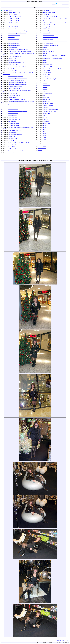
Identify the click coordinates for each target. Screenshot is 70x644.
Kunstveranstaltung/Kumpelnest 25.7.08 (17, 33)
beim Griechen (12, 69)
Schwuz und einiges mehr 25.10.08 (16, 63)
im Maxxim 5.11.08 (13, 71)
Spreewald (11, 25)
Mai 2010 (45, 83)
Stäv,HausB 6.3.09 (13, 139)
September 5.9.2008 (13, 47)
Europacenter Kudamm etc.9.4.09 (16, 151)
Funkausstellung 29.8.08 (14, 43)
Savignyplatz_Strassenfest (49, 27)
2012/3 (44, 130)
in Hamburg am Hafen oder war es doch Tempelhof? (54, 23)
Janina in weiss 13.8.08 (14, 39)
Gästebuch (40, 150)
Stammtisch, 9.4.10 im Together (50, 79)
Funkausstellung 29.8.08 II (14, 45)
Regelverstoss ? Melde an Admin (63, 640)
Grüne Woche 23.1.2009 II (14, 119)
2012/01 (45, 126)
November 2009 (46, 53)
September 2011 (46, 122)
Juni (44, 115)
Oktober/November (47, 124)
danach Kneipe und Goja (14, 94)
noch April (45, 81)
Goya (44, 95)
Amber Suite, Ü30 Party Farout (50, 111)
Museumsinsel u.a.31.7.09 (49, 35)
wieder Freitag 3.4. (13, 149)
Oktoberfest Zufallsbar (48, 43)
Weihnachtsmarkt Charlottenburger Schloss (52, 59)
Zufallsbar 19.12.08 (13, 107)
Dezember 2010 (46, 101)
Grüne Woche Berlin (47, 65)
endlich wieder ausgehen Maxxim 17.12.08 (18, 100)
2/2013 (44, 140)
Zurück (53, 4)
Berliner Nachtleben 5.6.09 (49, 25)
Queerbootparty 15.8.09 (48, 39)
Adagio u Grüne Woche (48, 105)
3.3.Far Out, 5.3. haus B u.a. (49, 73)
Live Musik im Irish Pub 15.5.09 (50, 17)
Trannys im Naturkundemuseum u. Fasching (53, 69)
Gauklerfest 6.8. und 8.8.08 (14, 35)
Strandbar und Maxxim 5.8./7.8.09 (50, 37)
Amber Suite (46, 107)
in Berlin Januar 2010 (48, 67)
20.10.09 (45, 47)
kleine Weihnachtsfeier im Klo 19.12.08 (17, 105)
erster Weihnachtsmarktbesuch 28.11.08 (17, 82)
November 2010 (46, 99)
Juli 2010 (45, 89)
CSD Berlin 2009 (47, 29)
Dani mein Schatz (12, 98)
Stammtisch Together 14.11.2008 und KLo (18, 78)
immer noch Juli (46, 33)
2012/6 (44, 136)
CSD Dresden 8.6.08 (13, 23)
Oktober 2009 (46, 49)
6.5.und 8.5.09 (46, 15)
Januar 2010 (46, 63)
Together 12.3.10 (47, 75)
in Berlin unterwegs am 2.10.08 (15, 57)
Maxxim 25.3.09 (12, 145)
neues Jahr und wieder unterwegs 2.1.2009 (18, 111)
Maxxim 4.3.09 (12, 137)
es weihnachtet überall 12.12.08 (15, 96)
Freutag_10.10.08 (12, 59)
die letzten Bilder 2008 (13, 109)
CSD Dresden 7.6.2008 (14, 21)
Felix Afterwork (46, 113)
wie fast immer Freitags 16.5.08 (15, 17)
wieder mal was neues (48, 93)
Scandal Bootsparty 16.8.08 (15, 41)
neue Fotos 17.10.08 (13, 61)
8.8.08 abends (11, 37)
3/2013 (44, 142)
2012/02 (45, 128)
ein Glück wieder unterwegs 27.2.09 (16, 135)
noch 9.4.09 (11, 153)
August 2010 (46, 91)
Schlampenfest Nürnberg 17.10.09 (50, 45)
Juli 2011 (45, 118)
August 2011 (46, 120)
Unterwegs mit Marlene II (14, 125)
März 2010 (45, 77)
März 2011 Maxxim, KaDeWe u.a (50, 109)
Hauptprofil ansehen (8, 11)
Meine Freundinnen (42, 148)
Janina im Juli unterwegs (48, 31)
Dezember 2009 (46, 61)
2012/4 (44, 132)
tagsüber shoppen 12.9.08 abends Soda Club (18, 49)
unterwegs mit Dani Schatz (49, 13)
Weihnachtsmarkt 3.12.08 (14, 88)
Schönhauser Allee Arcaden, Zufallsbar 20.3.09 (19, 143)
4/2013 (44, 144)
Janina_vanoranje (66, 4)
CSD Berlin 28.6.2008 (13, 27)
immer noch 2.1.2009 (13, 113)
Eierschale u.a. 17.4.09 (13, 155)
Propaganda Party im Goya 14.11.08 (16, 80)
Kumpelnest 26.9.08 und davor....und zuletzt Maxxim (20, 51)
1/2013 (44, 138)
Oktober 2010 (46, 97)
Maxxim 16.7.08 (12, 29)
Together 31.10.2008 (13, 65)
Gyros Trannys (46, 11)
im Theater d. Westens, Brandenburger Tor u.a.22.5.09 (55, 19)
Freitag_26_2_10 (47, 71)
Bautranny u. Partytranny (48, 51)
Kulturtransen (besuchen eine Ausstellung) (18, 31)
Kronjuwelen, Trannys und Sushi (16, 76)
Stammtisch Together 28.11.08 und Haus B (18, 84)
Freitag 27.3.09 (12, 147)
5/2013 (44, 146)
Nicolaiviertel (46, 21)
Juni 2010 (45, 87)
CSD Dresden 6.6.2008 (14, 19)
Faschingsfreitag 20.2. (13, 133)
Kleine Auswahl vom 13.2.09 (15, 131)
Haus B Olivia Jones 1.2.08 (14, 13)
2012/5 (44, 134)
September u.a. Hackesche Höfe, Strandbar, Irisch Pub (55, 41)
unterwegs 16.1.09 (13, 115)
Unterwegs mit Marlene (14, 123)
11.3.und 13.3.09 (12, 141)
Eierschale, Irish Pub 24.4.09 (15, 157)
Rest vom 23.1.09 (12, 121)
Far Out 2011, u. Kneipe (48, 103)
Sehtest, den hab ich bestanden (15, 86)
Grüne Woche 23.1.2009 (14, 117)
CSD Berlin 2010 (47, 85)
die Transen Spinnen (13, 15)
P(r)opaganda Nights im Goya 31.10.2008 (18, 67)
